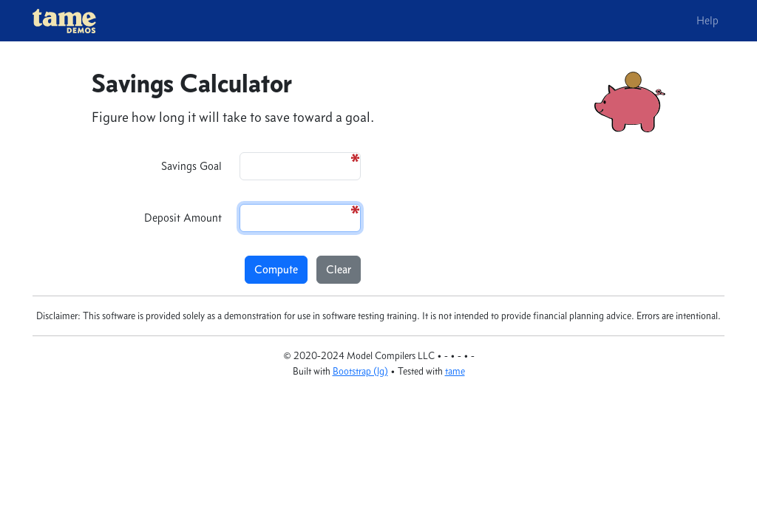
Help (707, 20)
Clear (339, 269)
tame (455, 371)
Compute (276, 269)
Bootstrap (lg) (360, 371)
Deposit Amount (183, 218)
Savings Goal (191, 166)
